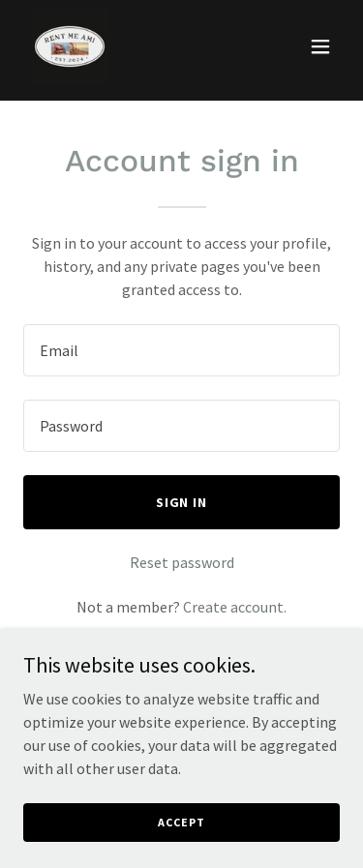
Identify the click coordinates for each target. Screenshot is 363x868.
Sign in (182, 502)
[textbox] (181, 350)
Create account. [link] (235, 607)
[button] (320, 46)
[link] (70, 46)
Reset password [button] (182, 562)
